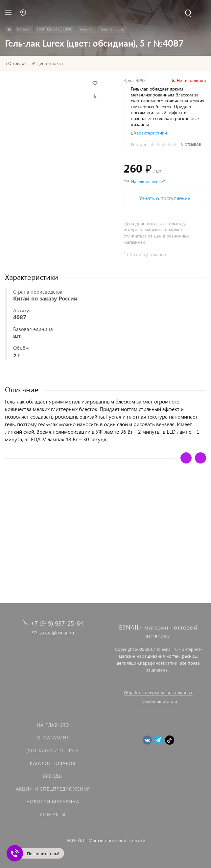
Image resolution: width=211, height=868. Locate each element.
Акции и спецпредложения (53, 789)
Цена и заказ (50, 63)
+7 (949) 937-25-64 (57, 623)
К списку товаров (148, 254)
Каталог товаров (53, 763)
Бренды (53, 776)
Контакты (53, 814)
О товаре (17, 63)
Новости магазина (53, 802)
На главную (53, 725)
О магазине (53, 738)
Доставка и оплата (53, 750)
